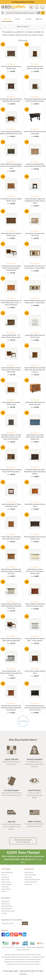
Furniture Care (28, 884)
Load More (23, 721)
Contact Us (5, 875)
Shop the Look (5, 904)
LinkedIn (24, 935)
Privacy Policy (5, 887)
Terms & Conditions (7, 884)
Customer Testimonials (31, 882)
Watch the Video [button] (23, 841)
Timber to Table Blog (30, 875)
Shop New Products (7, 909)
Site (18, 19)
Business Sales (5, 880)
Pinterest (16, 935)
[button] (23, 27)
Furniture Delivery (6, 889)
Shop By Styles (5, 901)
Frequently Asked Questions (32, 880)
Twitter (8, 935)
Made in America (6, 882)
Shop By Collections (7, 906)
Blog (28, 19)
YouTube (12, 935)
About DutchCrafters (7, 872)
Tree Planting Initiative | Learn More (23, 2)
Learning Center (29, 872)
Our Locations (5, 877)
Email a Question (20, 947)
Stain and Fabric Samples (8, 911)
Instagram (20, 935)
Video (39, 19)
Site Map (4, 913)
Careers (4, 891)
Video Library (28, 877)
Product (7, 19)
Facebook (3, 935)
